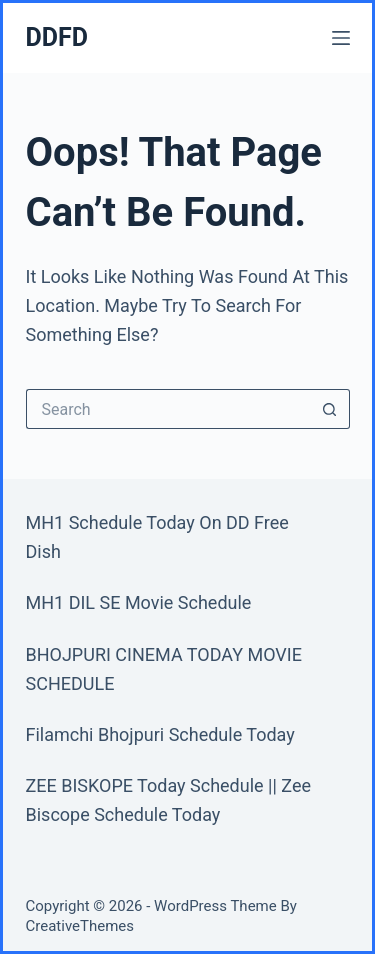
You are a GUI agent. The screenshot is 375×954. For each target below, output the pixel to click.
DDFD (57, 37)
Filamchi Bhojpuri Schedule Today (160, 734)
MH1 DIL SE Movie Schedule (139, 602)
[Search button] (330, 409)
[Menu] (341, 38)
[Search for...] (168, 409)
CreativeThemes (80, 926)
